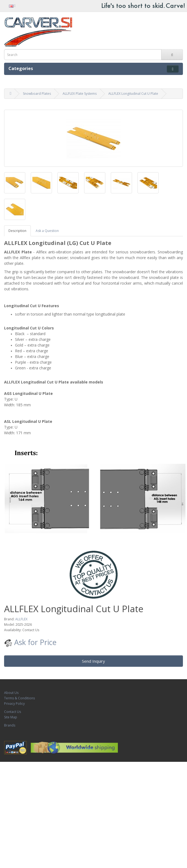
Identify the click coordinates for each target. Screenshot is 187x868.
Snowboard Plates (37, 94)
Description (17, 231)
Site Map (11, 717)
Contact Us (13, 712)
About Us (11, 693)
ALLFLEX (21, 619)
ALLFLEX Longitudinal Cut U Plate (133, 94)
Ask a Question (47, 231)
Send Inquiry (93, 661)
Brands (10, 725)
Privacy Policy (14, 704)
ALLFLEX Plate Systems (80, 94)
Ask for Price (30, 642)
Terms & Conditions (19, 698)
